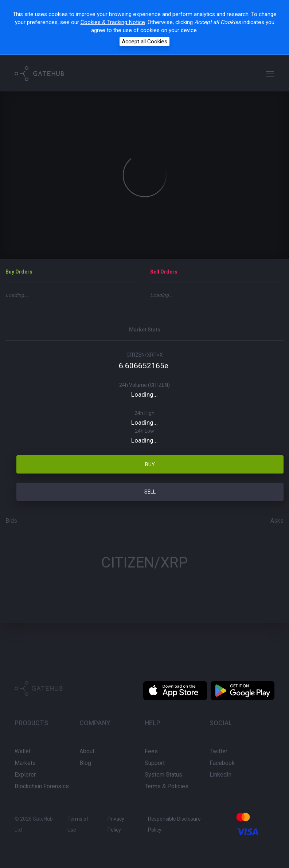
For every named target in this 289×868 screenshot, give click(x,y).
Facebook (222, 763)
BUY (150, 464)
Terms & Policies (167, 786)
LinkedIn (220, 775)
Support (155, 763)
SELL (150, 492)
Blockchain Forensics (42, 786)
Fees (151, 751)
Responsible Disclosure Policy (174, 824)
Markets (25, 763)
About (87, 751)
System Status (163, 775)
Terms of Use (78, 824)
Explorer (25, 775)
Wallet (23, 751)
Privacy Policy (116, 824)
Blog (85, 763)
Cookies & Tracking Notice (113, 22)
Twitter (218, 751)
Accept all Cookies (144, 42)
